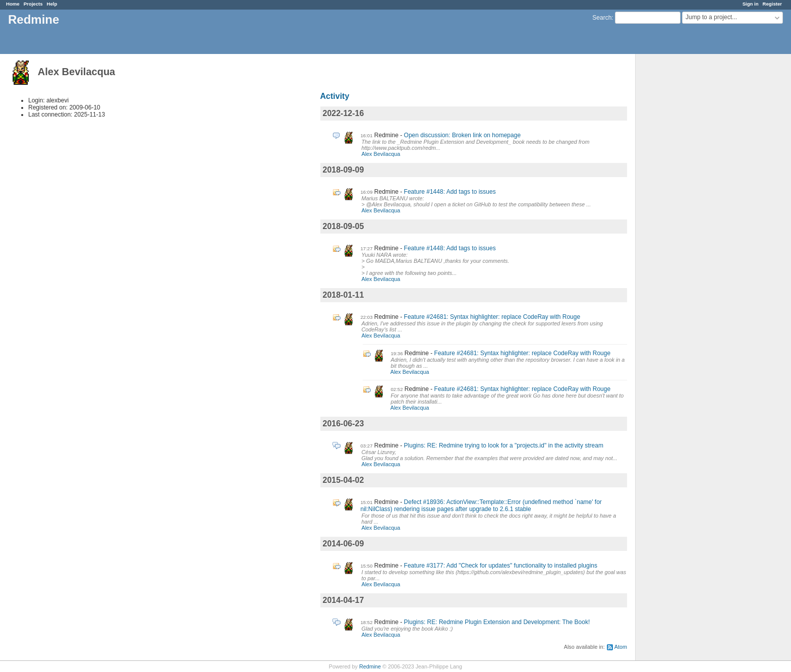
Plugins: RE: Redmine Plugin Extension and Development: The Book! (497, 622)
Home (13, 4)
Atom (621, 647)
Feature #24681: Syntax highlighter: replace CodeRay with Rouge (492, 317)
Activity (335, 96)
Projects (33, 4)
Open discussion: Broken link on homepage (462, 135)
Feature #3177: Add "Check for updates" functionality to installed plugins (501, 566)
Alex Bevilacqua (381, 154)
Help (52, 4)
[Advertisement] (686, 212)
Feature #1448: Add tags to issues (450, 192)
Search (602, 18)
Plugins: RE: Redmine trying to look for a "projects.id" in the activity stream (504, 445)
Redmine (370, 666)
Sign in (751, 4)
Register (772, 4)
